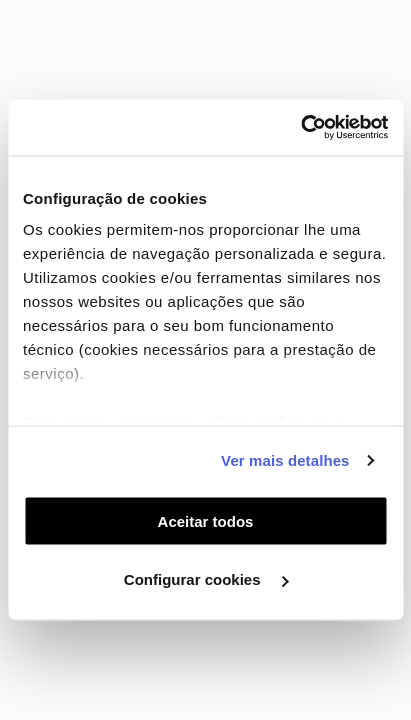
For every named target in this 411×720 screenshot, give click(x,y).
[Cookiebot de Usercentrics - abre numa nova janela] (300, 128)
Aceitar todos (206, 520)
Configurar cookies (206, 579)
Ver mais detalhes (285, 460)
